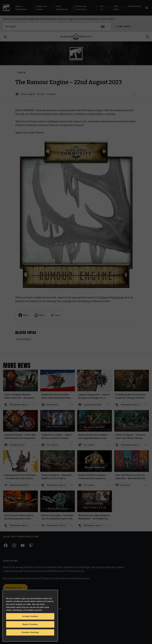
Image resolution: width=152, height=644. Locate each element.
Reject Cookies (30, 624)
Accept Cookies (30, 616)
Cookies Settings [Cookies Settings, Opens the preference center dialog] (30, 632)
